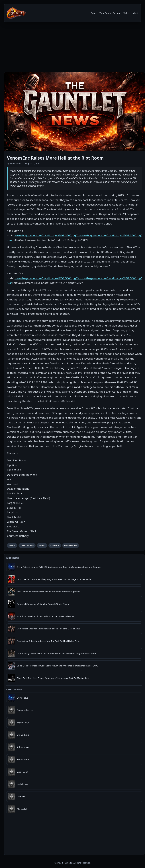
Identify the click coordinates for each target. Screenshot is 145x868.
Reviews (117, 13)
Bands (94, 13)
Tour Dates (105, 13)
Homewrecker (71, 545)
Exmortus (55, 545)
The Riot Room (27, 545)
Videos (127, 13)
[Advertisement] (72, 48)
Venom (12, 545)
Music (136, 13)
